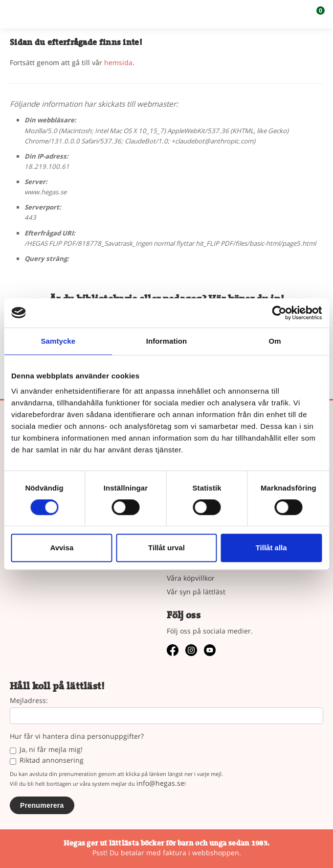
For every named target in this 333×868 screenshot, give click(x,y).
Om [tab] (275, 341)
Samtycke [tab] (58, 341)
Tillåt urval (166, 548)
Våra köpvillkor (191, 578)
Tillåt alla (271, 548)
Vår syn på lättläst (196, 592)
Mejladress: (29, 701)
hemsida (118, 62)
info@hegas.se (160, 783)
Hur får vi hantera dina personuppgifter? (77, 737)
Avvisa (62, 548)
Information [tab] (167, 341)
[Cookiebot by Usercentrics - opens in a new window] (279, 313)
